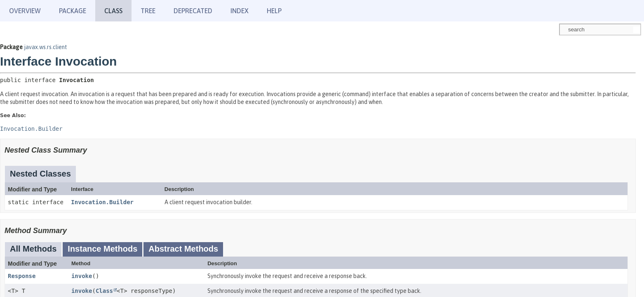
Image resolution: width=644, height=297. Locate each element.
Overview (25, 11)
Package (73, 11)
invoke (82, 276)
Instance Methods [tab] (102, 249)
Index (240, 11)
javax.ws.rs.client (46, 47)
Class (104, 291)
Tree (148, 11)
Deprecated (193, 11)
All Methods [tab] (33, 249)
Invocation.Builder (102, 202)
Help (274, 11)
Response (22, 276)
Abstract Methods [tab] (183, 249)
